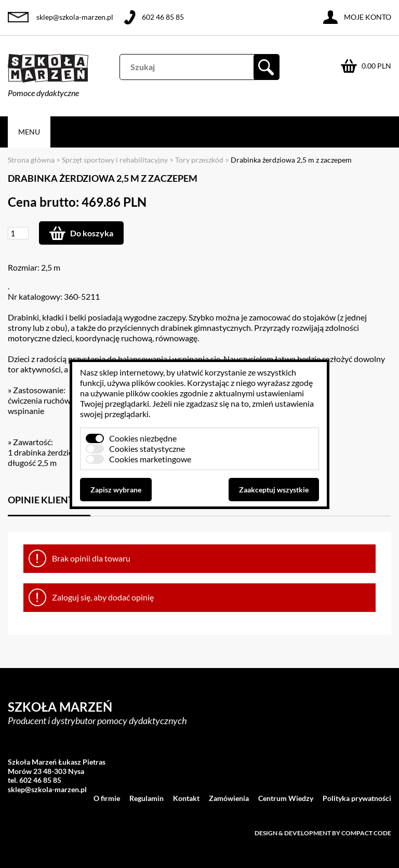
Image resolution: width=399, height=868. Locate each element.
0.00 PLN (376, 66)
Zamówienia (229, 798)
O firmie (107, 798)
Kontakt (186, 798)
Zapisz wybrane (116, 490)
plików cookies (158, 383)
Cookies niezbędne (143, 438)
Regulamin (147, 798)
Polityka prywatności (357, 798)
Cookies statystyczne (147, 449)
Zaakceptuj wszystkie (274, 490)
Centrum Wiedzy (286, 798)
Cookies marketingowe (150, 459)
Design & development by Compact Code (323, 833)
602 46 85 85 (163, 17)
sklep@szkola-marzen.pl (75, 17)
